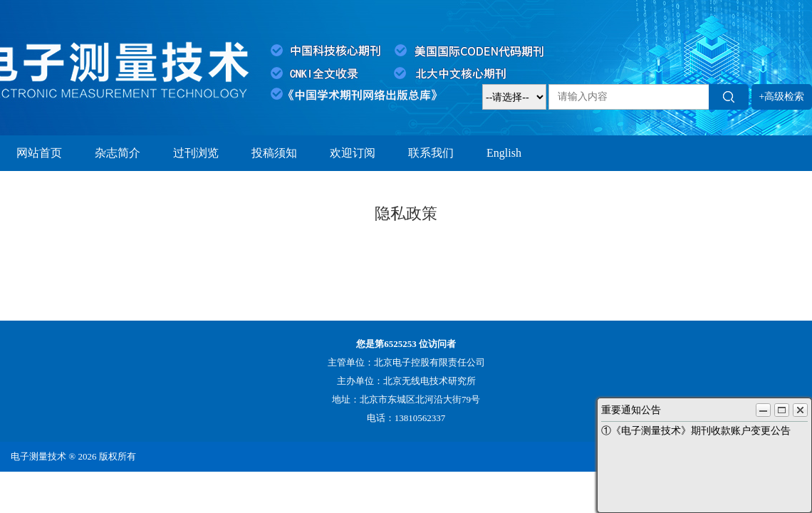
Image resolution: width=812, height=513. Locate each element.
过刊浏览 (196, 153)
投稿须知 (274, 153)
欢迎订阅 (353, 153)
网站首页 (39, 153)
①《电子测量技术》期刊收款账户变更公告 (696, 431)
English (504, 153)
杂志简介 (118, 153)
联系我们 (431, 153)
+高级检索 (782, 97)
